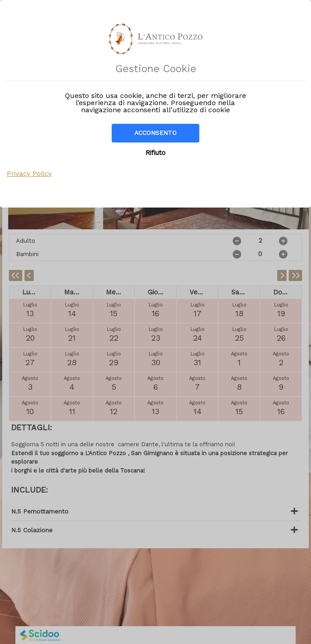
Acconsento (155, 133)
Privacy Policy (29, 174)
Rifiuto (155, 153)
